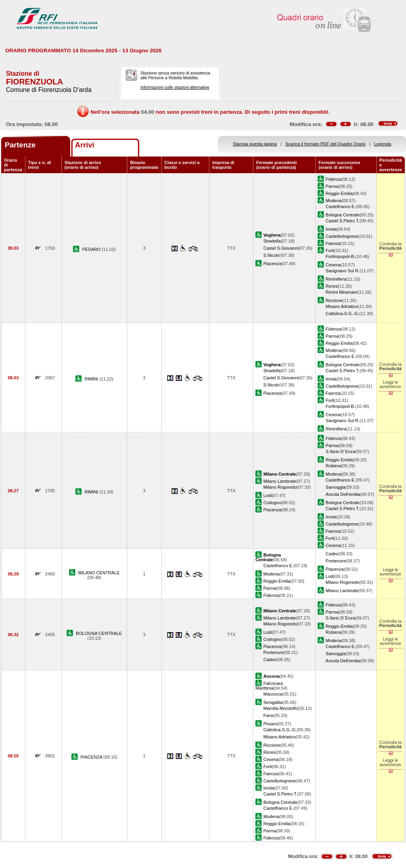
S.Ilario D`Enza (340, 451)
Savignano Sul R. (343, 271)
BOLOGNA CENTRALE (99, 633)
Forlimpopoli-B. (340, 256)
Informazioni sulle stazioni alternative (175, 87)
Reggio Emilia (339, 193)
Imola (331, 229)
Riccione (334, 300)
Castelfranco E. (341, 206)
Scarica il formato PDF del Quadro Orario (326, 144)
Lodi (267, 495)
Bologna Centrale (343, 215)
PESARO (92, 249)
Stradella (272, 241)
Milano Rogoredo (280, 487)
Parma (332, 186)
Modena (333, 201)
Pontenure (336, 561)
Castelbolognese (342, 236)
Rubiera (333, 466)
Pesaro (270, 724)
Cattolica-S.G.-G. (342, 314)
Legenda (383, 144)
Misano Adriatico (342, 306)
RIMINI (92, 379)
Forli (330, 250)
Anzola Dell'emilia (343, 494)
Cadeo (332, 554)
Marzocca (273, 694)
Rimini (332, 286)
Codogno (272, 503)
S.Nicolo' (272, 255)
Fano (268, 715)
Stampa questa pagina (255, 144)
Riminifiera (336, 279)
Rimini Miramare (342, 292)
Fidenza (333, 179)
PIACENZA (92, 757)
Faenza (333, 243)
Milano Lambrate (280, 481)
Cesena (333, 265)
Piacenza (272, 264)
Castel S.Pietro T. (342, 221)
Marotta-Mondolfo (281, 708)
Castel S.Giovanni (281, 248)
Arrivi (85, 145)
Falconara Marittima (269, 686)
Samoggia (335, 487)
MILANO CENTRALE (99, 573)
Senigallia (273, 702)
